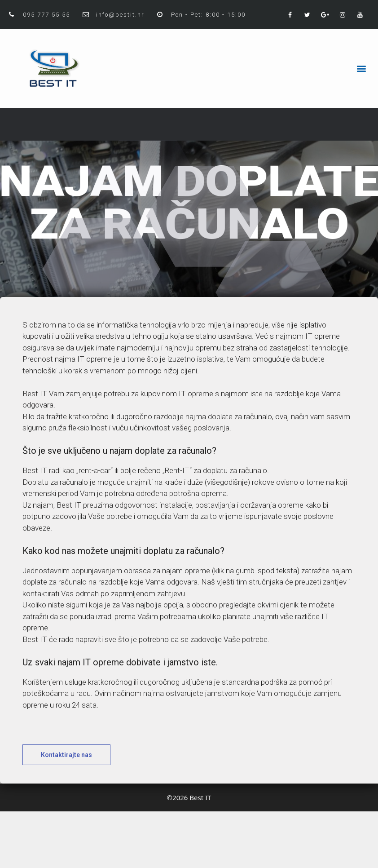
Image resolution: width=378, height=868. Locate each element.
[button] (362, 69)
